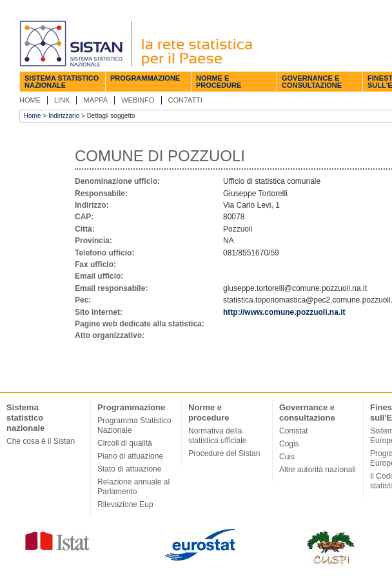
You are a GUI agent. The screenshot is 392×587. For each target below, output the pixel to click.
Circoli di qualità (125, 443)
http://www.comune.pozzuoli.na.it (284, 312)
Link (62, 100)
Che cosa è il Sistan (41, 441)
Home (30, 100)
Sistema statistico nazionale (62, 82)
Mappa (95, 100)
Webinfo (138, 100)
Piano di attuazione (130, 456)
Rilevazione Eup (125, 504)
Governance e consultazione (312, 82)
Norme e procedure (219, 82)
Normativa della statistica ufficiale (218, 436)
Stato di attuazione (129, 469)
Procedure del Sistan (224, 453)
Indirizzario (64, 116)
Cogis (289, 444)
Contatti (185, 100)
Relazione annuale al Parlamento (133, 487)
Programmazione (145, 78)
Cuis (287, 457)
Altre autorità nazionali (318, 470)
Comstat (294, 431)
